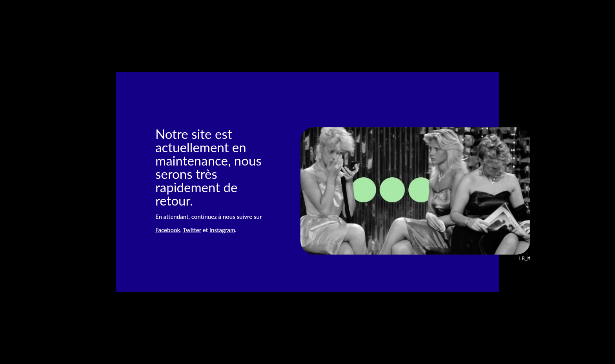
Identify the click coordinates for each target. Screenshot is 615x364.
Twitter (192, 230)
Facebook (168, 230)
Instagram (222, 230)
